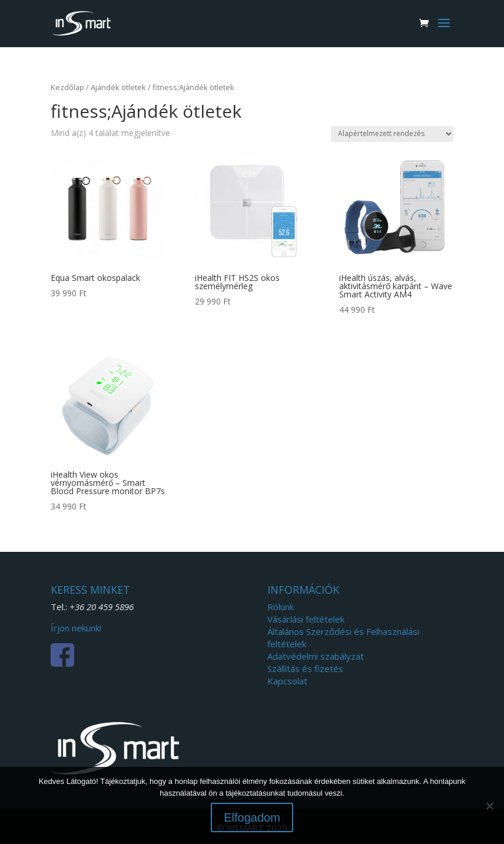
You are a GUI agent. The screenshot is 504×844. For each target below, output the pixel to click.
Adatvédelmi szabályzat (316, 656)
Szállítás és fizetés (305, 668)
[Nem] (489, 806)
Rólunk (281, 607)
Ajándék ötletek (118, 87)
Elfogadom (252, 817)
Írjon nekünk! (76, 628)
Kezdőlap (67, 87)
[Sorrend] (392, 134)
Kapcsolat (287, 681)
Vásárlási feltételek (306, 619)
